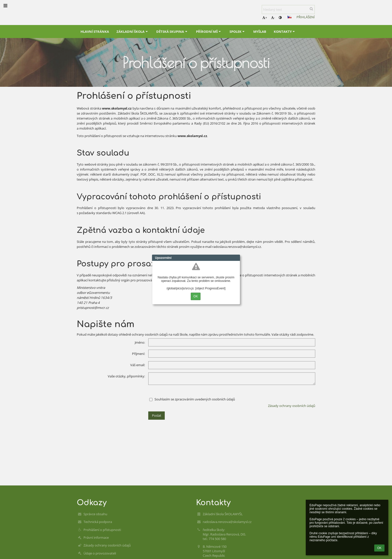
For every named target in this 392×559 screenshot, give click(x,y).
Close (236, 258)
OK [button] (379, 548)
